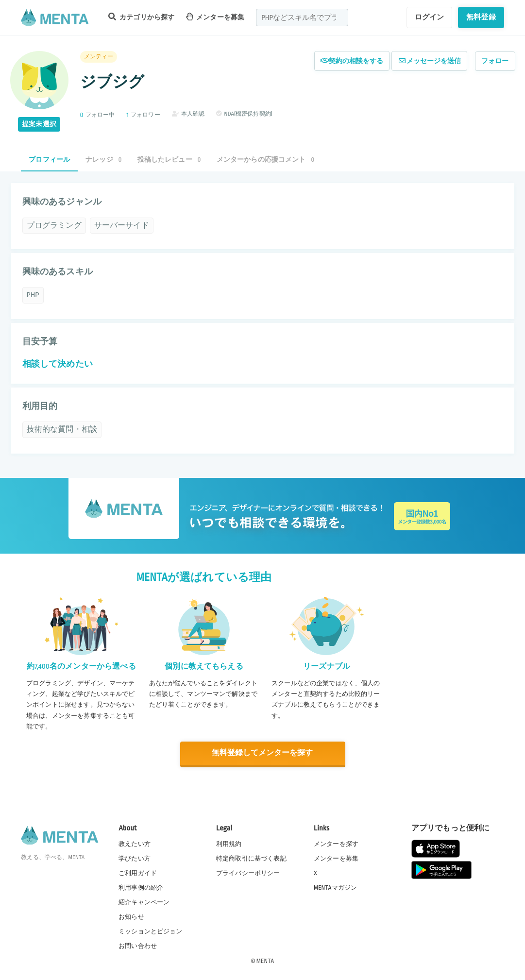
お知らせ (131, 916)
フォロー (495, 61)
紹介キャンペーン (144, 902)
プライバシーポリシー (248, 872)
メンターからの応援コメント (266, 160)
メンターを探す (336, 843)
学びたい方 (135, 858)
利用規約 (229, 843)
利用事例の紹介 (141, 887)
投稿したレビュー (169, 160)
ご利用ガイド (138, 872)
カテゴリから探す (141, 17)
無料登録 (481, 17)
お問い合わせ (138, 946)
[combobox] (302, 17)
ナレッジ (103, 160)
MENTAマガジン (335, 887)
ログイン (430, 17)
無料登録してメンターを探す (263, 753)
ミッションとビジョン (151, 931)
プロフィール (49, 160)
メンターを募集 (215, 17)
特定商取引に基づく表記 (251, 858)
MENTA (265, 960)
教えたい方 (135, 843)
